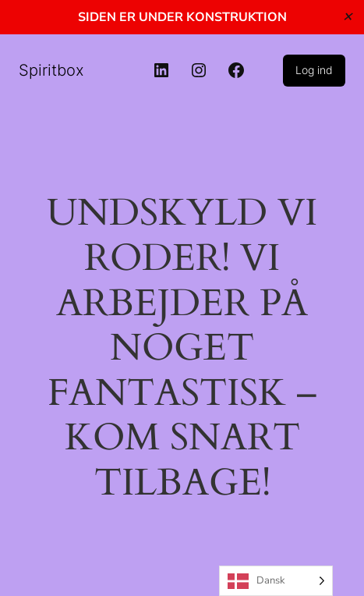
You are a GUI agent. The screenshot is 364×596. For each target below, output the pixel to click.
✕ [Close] (347, 17)
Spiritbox (51, 70)
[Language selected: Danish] (276, 581)
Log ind (314, 70)
